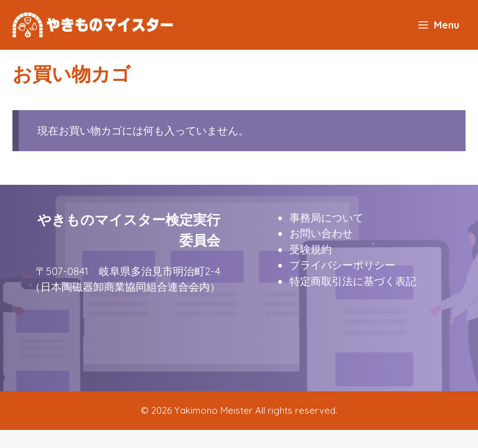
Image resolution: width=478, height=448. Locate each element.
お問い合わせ (321, 233)
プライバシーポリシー (342, 265)
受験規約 (311, 249)
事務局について (326, 217)
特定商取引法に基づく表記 (353, 281)
